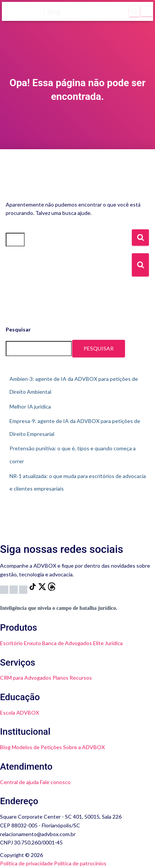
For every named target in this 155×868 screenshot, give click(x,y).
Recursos (81, 678)
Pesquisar (18, 329)
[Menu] (147, 11)
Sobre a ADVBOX (84, 747)
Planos (60, 678)
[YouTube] (14, 589)
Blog (5, 747)
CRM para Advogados (26, 678)
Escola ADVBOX (20, 713)
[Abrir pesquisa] (134, 11)
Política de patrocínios (80, 863)
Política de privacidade (26, 863)
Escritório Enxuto (21, 643)
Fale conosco (55, 782)
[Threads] (52, 589)
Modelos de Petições (37, 747)
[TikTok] (33, 589)
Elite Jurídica (108, 643)
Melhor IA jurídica (30, 406)
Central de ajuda (19, 782)
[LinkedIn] (24, 589)
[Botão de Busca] (140, 265)
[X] (43, 589)
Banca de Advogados (67, 643)
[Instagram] (5, 589)
